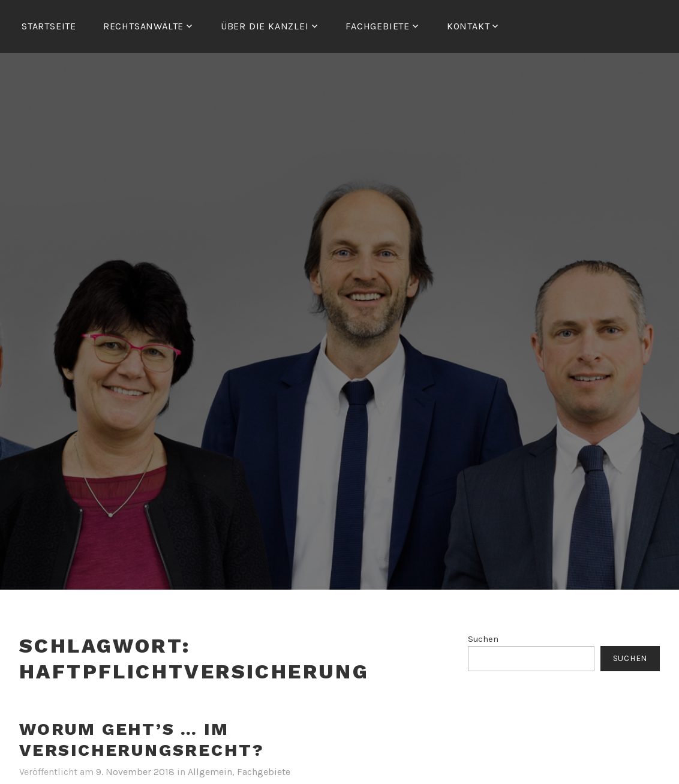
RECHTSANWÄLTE (143, 26)
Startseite (49, 26)
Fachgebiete (264, 772)
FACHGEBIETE (378, 26)
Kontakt (468, 26)
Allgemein (210, 772)
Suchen (483, 639)
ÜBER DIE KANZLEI (265, 26)
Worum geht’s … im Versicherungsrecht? (142, 740)
